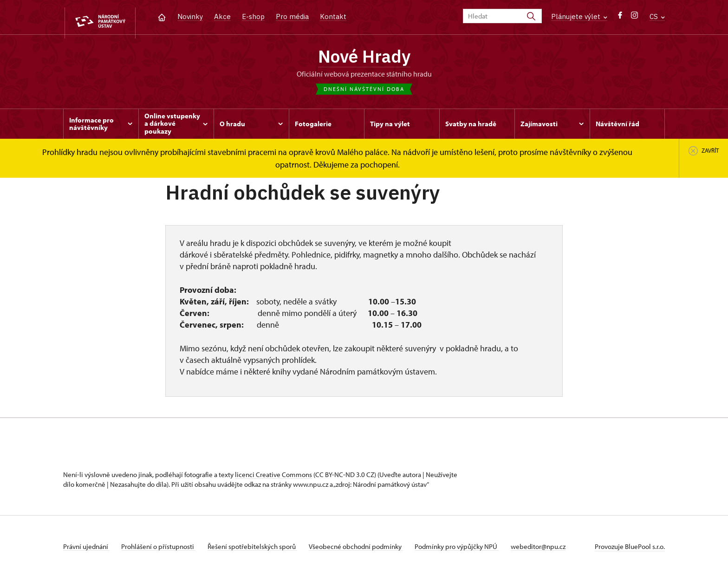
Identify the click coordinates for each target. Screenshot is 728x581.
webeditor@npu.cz (553, 550)
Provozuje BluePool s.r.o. (630, 550)
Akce (222, 16)
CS (657, 16)
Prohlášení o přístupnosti (162, 550)
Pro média (292, 16)
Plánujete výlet (579, 16)
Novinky (190, 16)
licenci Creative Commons (273, 478)
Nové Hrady (364, 58)
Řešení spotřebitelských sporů (258, 550)
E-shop (253, 16)
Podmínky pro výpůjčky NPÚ (469, 550)
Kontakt (333, 16)
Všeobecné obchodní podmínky (365, 550)
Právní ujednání (86, 550)
